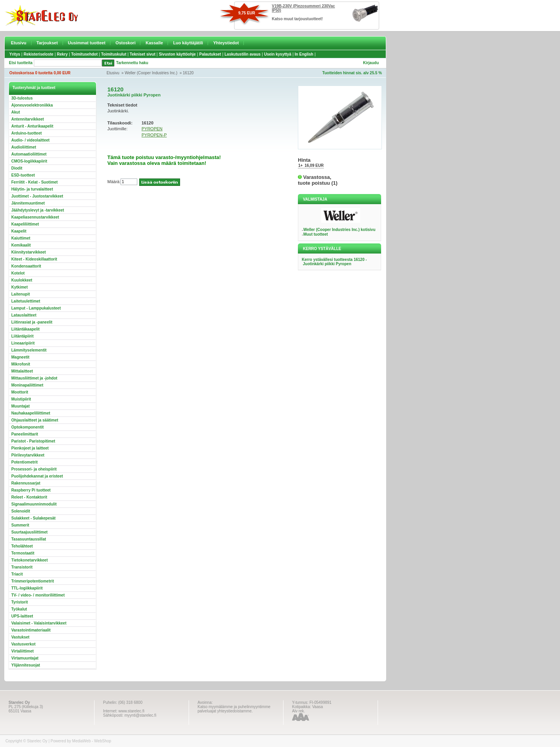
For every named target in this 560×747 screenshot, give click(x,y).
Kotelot (18, 273)
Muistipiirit (21, 399)
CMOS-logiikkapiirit (29, 161)
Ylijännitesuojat (26, 665)
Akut (16, 112)
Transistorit (22, 567)
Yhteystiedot (226, 43)
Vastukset (20, 637)
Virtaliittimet (23, 651)
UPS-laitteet (22, 616)
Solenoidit (21, 511)
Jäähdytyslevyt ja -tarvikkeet (38, 210)
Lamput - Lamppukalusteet (36, 308)
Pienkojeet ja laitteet (30, 448)
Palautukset (210, 54)
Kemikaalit (21, 245)
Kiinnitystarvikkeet (29, 252)
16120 (188, 73)
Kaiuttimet (21, 238)
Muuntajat (20, 406)
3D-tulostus (22, 98)
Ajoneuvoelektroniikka (32, 105)
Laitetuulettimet (26, 301)
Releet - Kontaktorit (29, 497)
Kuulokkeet (22, 280)
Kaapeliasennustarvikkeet (35, 217)
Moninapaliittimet (27, 385)
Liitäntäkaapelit (25, 329)
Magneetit (20, 357)
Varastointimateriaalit (31, 630)
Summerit (20, 525)
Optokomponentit (27, 427)
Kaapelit (19, 231)
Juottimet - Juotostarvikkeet (37, 196)
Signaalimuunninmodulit (34, 504)
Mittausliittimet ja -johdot (34, 378)
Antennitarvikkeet (28, 119)
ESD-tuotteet (23, 175)
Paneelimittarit (25, 434)
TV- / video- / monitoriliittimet (38, 595)
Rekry (62, 54)
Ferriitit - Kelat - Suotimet (34, 182)
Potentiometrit (24, 462)
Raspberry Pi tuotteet (31, 490)
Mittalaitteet (22, 371)
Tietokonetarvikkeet (30, 560)
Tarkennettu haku (132, 63)
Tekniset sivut (143, 54)
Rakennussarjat (26, 483)
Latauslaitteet (24, 315)
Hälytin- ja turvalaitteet (32, 189)
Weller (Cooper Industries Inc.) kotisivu (339, 230)
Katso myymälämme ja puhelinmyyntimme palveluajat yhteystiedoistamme (234, 709)
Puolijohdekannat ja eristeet (37, 476)
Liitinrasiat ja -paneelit (32, 322)
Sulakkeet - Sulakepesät (33, 518)
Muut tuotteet (316, 234)
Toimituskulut (114, 54)
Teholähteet (22, 546)
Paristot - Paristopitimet (33, 441)
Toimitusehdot (84, 54)
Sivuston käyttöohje (177, 54)
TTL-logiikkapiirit (27, 588)
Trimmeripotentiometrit (32, 581)
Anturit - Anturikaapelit (32, 126)
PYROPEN (152, 129)
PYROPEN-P (154, 135)
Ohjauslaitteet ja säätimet (35, 420)
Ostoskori (125, 43)
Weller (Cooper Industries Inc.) (151, 73)
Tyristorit (20, 602)
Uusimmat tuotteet (87, 43)
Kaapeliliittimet (25, 224)
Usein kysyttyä (278, 54)
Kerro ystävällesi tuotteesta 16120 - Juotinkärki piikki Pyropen (334, 262)
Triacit (17, 574)
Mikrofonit (21, 364)
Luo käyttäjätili (188, 43)
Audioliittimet (24, 147)
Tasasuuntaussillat (29, 539)
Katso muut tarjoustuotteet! (297, 19)
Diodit (17, 168)
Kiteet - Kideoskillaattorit (34, 259)
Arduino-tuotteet (26, 133)
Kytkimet (19, 287)
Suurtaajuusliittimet (29, 532)
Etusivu (19, 43)
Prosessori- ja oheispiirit (34, 469)
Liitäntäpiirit (22, 336)
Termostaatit (23, 553)
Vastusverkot (23, 644)
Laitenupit (21, 294)
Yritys (15, 54)
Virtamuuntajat (25, 658)
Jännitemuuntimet (28, 203)
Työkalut (19, 609)
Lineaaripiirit (23, 343)
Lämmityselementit (29, 350)
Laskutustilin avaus (242, 54)
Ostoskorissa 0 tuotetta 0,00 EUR (40, 73)
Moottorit (20, 392)
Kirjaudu (371, 63)
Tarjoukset (47, 43)
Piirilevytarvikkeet (28, 455)
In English (304, 54)
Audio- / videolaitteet (30, 140)
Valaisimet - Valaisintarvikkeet (39, 623)
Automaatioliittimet (29, 154)
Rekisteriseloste (39, 54)
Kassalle (154, 43)
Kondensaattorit (26, 266)
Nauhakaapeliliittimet (31, 413)
